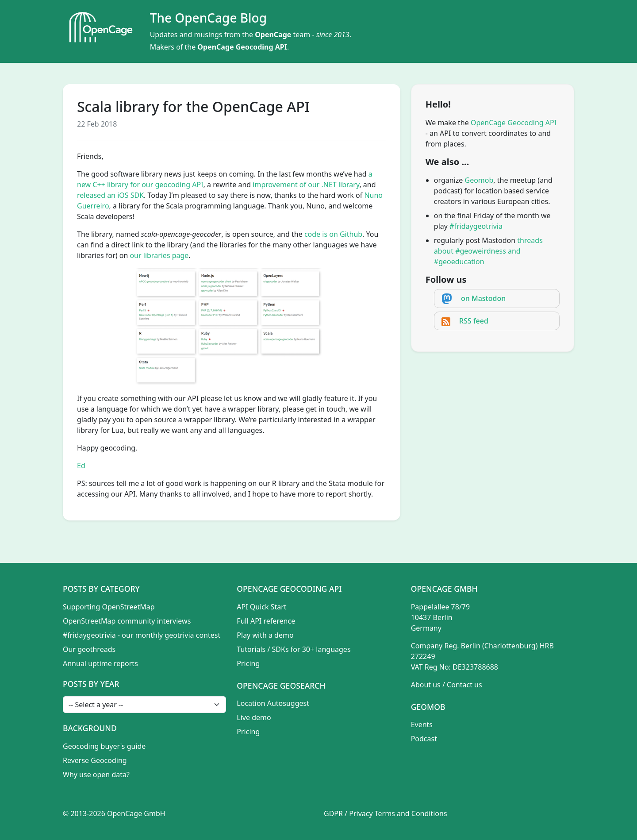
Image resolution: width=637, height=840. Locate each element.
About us (426, 685)
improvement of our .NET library (306, 185)
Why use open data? (96, 774)
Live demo (254, 717)
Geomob (479, 180)
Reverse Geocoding (95, 760)
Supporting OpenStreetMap (109, 607)
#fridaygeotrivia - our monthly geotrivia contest (142, 635)
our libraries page (159, 255)
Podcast (424, 739)
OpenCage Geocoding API (242, 47)
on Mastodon (483, 298)
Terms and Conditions (411, 813)
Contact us (464, 685)
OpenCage (273, 35)
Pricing (248, 663)
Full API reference (266, 621)
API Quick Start (261, 607)
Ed (81, 466)
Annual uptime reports (100, 663)
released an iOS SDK (110, 195)
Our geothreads (89, 649)
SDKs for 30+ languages (311, 649)
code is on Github (333, 234)
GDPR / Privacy (348, 813)
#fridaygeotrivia (476, 226)
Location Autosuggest (273, 703)
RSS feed (474, 321)
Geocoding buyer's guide (104, 746)
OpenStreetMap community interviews (127, 621)
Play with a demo (265, 635)
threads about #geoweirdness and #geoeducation (488, 251)
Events (422, 724)
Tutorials (251, 649)
